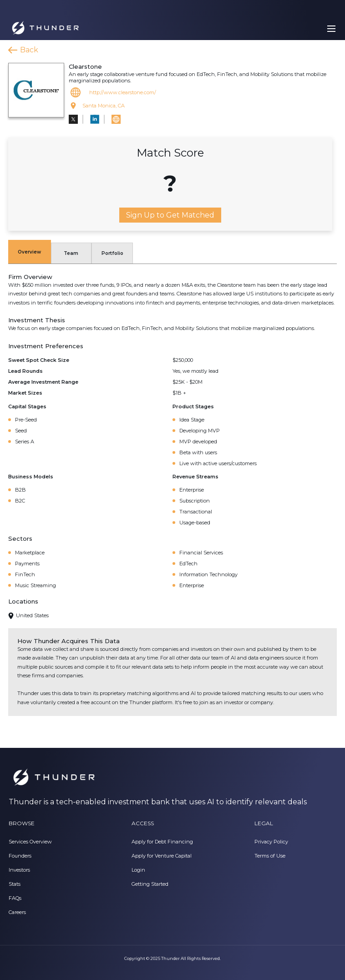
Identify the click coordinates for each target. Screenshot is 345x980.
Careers (17, 912)
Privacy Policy (271, 842)
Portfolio (112, 253)
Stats (15, 884)
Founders (20, 856)
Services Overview (30, 842)
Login (138, 870)
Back (29, 50)
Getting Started (150, 884)
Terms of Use (270, 856)
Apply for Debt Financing (162, 842)
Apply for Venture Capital (162, 856)
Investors (19, 870)
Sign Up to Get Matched (170, 215)
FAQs (15, 898)
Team (71, 253)
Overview (29, 252)
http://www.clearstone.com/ (123, 92)
